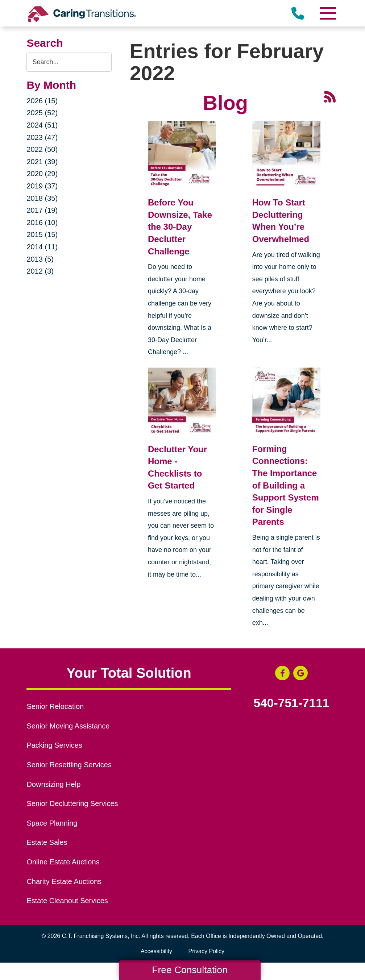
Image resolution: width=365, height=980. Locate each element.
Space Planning (52, 823)
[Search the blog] (69, 62)
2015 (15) (42, 234)
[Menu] (328, 13)
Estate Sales (47, 842)
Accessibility (156, 951)
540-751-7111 (292, 703)
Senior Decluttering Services (72, 803)
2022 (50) (42, 149)
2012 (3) (40, 271)
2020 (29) (42, 174)
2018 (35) (42, 198)
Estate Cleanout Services (67, 901)
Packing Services (54, 745)
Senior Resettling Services (69, 765)
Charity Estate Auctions (64, 881)
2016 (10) (42, 223)
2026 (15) (42, 101)
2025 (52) (42, 113)
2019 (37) (42, 186)
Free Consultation (190, 970)
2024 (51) (42, 125)
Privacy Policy (207, 951)
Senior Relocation (55, 706)
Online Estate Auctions (63, 862)
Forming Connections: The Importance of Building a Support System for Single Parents (286, 485)
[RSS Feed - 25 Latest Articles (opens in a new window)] (330, 96)
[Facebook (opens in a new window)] (282, 673)
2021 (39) (42, 162)
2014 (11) (42, 247)
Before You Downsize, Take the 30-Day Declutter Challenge (180, 227)
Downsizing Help (53, 784)
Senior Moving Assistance (68, 726)
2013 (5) (40, 259)
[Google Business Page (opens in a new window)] (300, 673)
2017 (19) (42, 210)
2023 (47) (42, 137)
